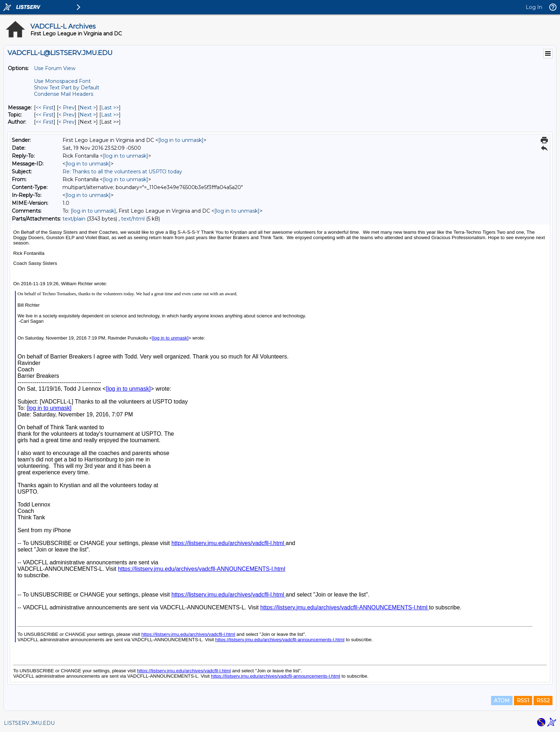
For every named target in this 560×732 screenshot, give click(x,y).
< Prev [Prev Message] (67, 108)
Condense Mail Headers (64, 94)
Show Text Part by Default (67, 88)
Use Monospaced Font (62, 81)
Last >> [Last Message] (110, 108)
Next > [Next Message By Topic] (88, 115)
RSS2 (543, 701)
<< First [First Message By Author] (45, 122)
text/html (133, 219)
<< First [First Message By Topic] (45, 115)
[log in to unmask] (181, 140)
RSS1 (523, 701)
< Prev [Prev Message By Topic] (67, 115)
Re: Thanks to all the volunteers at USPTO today (122, 172)
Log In (534, 7)
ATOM (502, 701)
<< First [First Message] (45, 108)
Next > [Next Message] (88, 108)
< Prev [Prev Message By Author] (67, 122)
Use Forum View (55, 68)
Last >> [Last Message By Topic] (110, 115)
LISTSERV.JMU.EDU (29, 723)
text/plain (74, 219)
